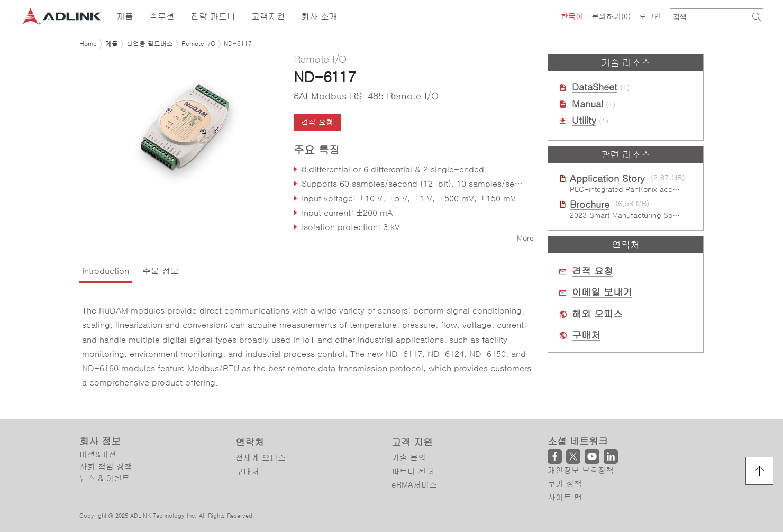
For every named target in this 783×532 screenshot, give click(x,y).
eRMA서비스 (414, 485)
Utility (584, 121)
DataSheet (595, 87)
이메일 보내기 (602, 292)
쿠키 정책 (565, 484)
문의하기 (611, 16)
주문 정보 (161, 271)
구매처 (586, 335)
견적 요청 (317, 122)
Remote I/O (198, 44)
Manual (588, 104)
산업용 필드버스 (150, 44)
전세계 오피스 (261, 458)
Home (88, 44)
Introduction (106, 271)
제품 (112, 44)
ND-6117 (238, 44)
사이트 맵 (565, 497)
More (525, 238)
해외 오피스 (597, 314)
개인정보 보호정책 (581, 470)
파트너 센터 (413, 471)
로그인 (650, 16)
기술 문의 (409, 458)
